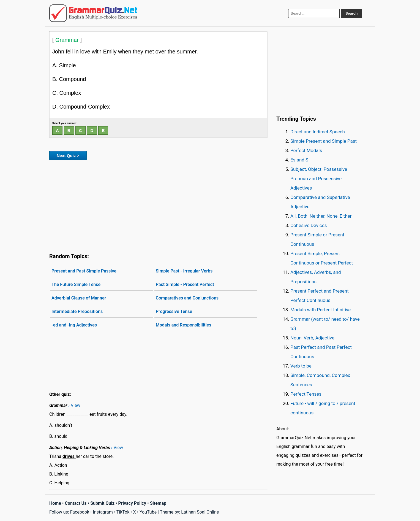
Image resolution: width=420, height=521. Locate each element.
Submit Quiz (102, 503)
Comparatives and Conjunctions (187, 298)
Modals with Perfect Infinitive (321, 310)
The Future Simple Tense (76, 284)
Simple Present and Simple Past (324, 141)
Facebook (80, 512)
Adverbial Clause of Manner (79, 298)
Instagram (103, 512)
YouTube (148, 512)
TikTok (123, 512)
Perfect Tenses (306, 394)
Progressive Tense (174, 311)
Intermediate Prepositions (77, 311)
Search (351, 13)
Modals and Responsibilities (184, 325)
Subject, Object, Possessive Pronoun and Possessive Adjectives (319, 179)
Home (55, 503)
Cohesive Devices (309, 225)
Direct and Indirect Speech (318, 132)
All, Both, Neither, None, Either (321, 216)
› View (74, 405)
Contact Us (76, 503)
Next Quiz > (68, 156)
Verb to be (301, 366)
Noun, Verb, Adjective (312, 338)
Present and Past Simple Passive (84, 271)
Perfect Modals (306, 150)
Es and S (299, 160)
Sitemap (158, 503)
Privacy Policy (132, 503)
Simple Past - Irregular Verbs (184, 271)
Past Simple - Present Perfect (185, 284)
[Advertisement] (158, 206)
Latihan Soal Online (200, 512)
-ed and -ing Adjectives (74, 325)
